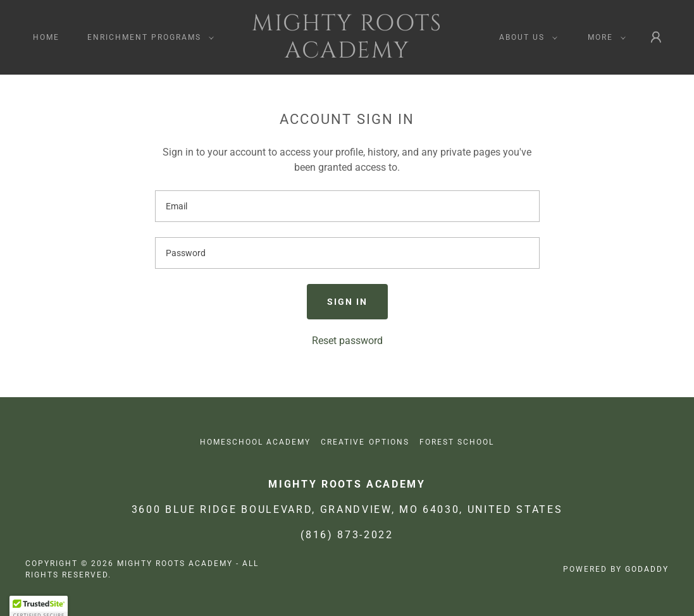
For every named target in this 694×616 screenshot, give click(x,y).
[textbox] (347, 206)
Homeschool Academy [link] (255, 442)
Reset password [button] (347, 341)
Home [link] (46, 37)
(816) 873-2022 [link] (347, 535)
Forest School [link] (457, 442)
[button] (148, 37)
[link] (347, 54)
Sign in (347, 302)
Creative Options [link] (365, 442)
